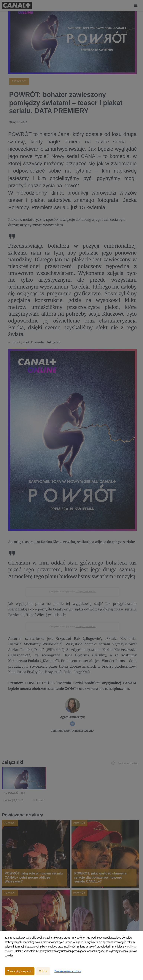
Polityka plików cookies (68, 971)
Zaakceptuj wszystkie (20, 971)
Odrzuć (43, 971)
